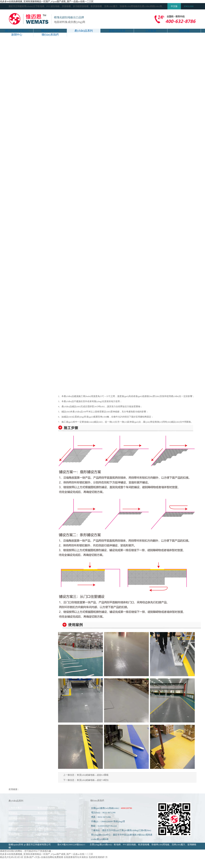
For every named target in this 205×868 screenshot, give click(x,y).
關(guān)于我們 (50, 31)
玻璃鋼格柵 (14, 834)
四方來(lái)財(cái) (17, 818)
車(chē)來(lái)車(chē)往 (48, 813)
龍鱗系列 (13, 824)
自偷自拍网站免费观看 (52, 857)
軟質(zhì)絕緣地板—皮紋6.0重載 (93, 775)
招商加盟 (184, 31)
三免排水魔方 (15, 808)
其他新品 (13, 813)
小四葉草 (42, 818)
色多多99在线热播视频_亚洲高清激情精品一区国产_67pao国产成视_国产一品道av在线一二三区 (47, 1)
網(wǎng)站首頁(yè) (17, 31)
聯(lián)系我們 (50, 35)
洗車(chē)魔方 (44, 829)
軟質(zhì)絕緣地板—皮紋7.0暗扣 (93, 780)
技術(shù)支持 (117, 31)
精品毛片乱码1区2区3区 (12, 857)
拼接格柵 (13, 829)
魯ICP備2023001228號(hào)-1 (71, 844)
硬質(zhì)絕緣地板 (46, 824)
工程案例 (151, 31)
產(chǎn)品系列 (84, 31)
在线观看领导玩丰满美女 (76, 857)
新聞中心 (17, 35)
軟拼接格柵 (43, 834)
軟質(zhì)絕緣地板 (46, 808)
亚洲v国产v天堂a (32, 857)
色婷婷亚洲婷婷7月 (98, 857)
